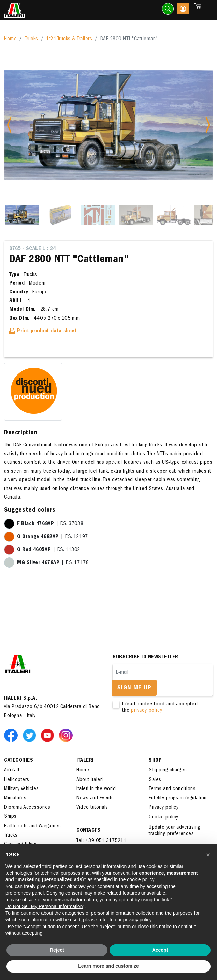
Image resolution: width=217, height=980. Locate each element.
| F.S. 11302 (49, 550)
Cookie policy (164, 817)
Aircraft (12, 770)
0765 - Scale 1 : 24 (33, 249)
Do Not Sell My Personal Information (44, 906)
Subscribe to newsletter (146, 657)
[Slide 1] (22, 215)
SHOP (155, 761)
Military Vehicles (21, 789)
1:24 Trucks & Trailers (69, 39)
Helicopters (17, 780)
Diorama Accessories (27, 808)
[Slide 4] (136, 215)
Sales (155, 780)
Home (10, 39)
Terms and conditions (172, 789)
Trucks (32, 39)
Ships (10, 817)
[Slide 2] (60, 215)
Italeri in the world (96, 789)
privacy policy (147, 711)
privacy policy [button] (137, 920)
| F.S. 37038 (50, 524)
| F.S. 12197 (53, 537)
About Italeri (90, 780)
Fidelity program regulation (178, 798)
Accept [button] (160, 950)
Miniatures (15, 798)
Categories (19, 761)
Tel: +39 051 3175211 (101, 841)
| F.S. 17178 (53, 563)
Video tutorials (92, 808)
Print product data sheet (43, 331)
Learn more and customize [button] (108, 966)
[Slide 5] (174, 215)
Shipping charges (168, 770)
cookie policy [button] (140, 879)
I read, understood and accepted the (159, 708)
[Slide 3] (98, 215)
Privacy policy (164, 808)
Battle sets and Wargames (32, 826)
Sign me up (134, 688)
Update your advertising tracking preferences (175, 831)
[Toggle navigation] (208, 10)
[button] (208, 855)
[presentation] (164, 736)
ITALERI (85, 761)
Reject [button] (57, 950)
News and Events (95, 798)
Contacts (88, 831)
